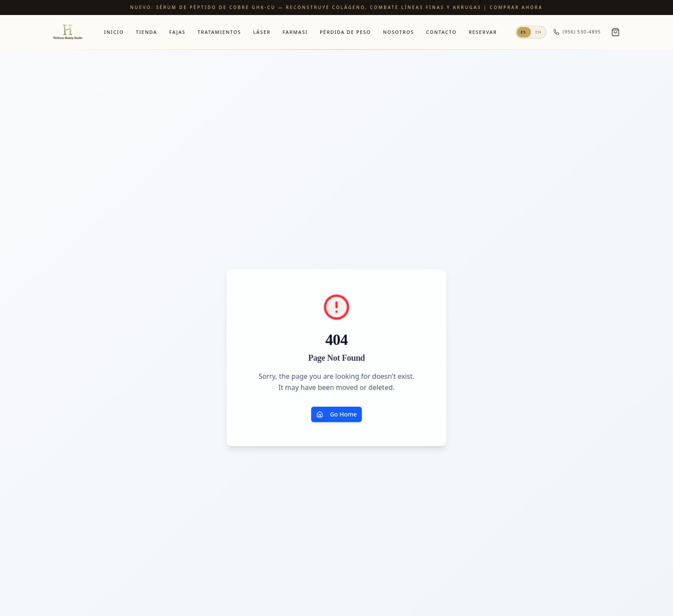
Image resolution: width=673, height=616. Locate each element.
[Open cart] (615, 32)
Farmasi (295, 32)
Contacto (441, 32)
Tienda (146, 32)
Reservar (483, 32)
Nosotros (399, 32)
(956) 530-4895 (577, 32)
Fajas (177, 32)
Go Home (337, 414)
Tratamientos (219, 32)
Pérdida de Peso (345, 32)
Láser (262, 32)
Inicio (114, 32)
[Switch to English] (531, 32)
